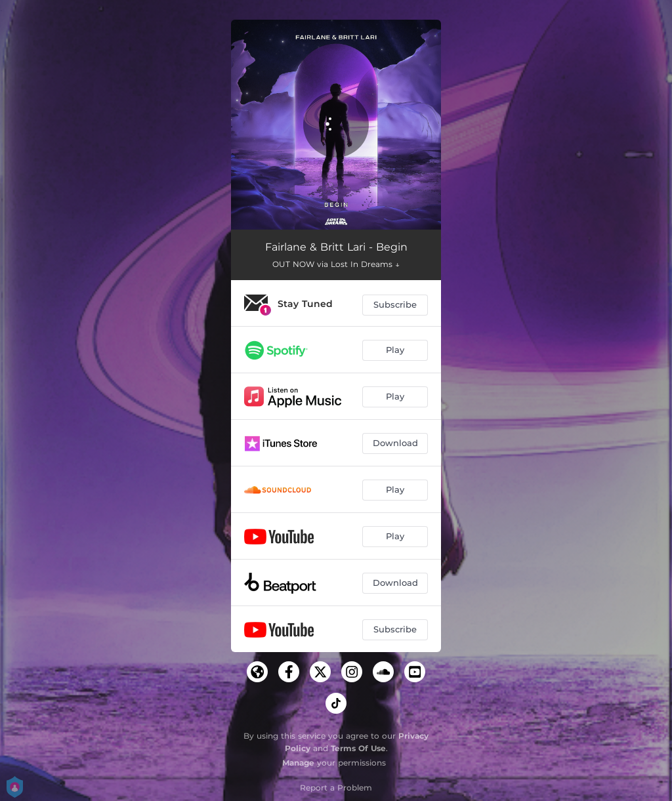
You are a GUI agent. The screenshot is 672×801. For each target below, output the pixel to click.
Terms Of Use (358, 748)
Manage (298, 763)
